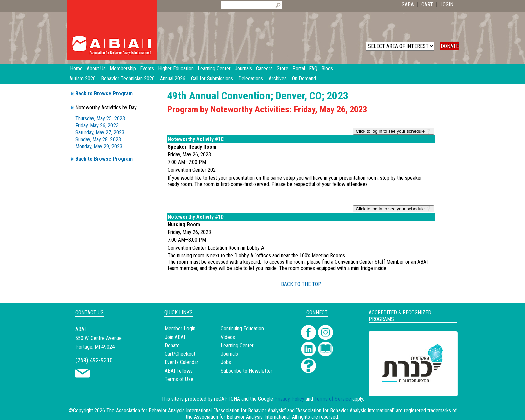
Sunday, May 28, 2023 (98, 139)
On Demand (304, 79)
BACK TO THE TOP (301, 284)
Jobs (226, 362)
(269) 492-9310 (94, 360)
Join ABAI (175, 337)
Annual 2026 (173, 79)
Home (76, 68)
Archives (278, 79)
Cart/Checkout (180, 354)
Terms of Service (333, 399)
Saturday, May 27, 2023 (100, 132)
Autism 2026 (83, 79)
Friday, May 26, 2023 (97, 125)
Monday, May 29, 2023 (99, 147)
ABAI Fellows (179, 371)
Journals (229, 354)
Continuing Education (242, 328)
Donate (172, 345)
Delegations (251, 79)
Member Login (180, 328)
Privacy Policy (289, 399)
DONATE (450, 46)
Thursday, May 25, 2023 (100, 118)
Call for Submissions (212, 79)
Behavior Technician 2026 (128, 79)
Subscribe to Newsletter (246, 371)
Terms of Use (179, 379)
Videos (228, 337)
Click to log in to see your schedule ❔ (394, 131)
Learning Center (237, 345)
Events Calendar (181, 362)
